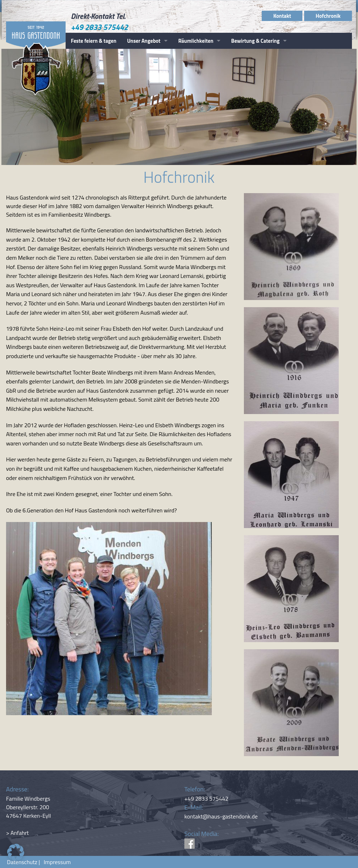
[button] (16, 852)
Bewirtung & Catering (255, 41)
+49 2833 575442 (100, 27)
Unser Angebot (144, 41)
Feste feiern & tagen (94, 41)
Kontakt (282, 16)
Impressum (56, 862)
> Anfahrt (17, 833)
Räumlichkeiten (196, 41)
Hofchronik (328, 16)
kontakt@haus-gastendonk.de (221, 816)
